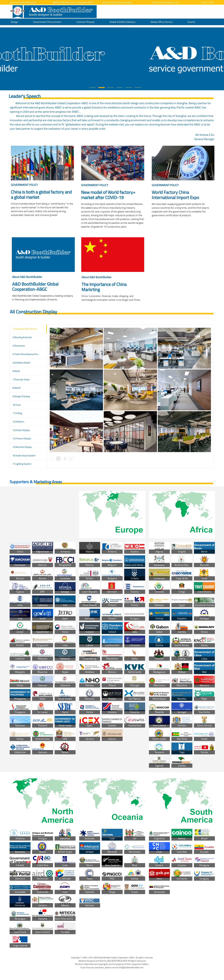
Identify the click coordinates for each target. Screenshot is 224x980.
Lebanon (20, 659)
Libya (204, 659)
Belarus (90, 565)
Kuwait (20, 645)
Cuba (65, 865)
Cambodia (65, 578)
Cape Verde (182, 578)
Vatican (112, 739)
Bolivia (182, 838)
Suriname (182, 879)
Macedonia (112, 659)
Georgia (65, 592)
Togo (182, 752)
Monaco (112, 672)
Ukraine (90, 739)
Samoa (135, 879)
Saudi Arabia (65, 699)
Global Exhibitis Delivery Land (168, 2)
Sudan (204, 739)
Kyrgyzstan (43, 645)
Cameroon (159, 578)
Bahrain (43, 565)
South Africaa (204, 725)
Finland (112, 605)
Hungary (135, 618)
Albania (90, 552)
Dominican (43, 879)
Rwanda (159, 712)
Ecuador (204, 852)
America (20, 838)
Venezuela (159, 892)
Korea (65, 632)
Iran (65, 605)
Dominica (20, 879)
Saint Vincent (43, 932)
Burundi (204, 565)
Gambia (182, 632)
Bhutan (20, 578)
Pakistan (43, 685)
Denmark (112, 592)
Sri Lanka (43, 712)
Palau (90, 879)
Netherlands (135, 672)
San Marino (135, 699)
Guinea (159, 645)
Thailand (43, 725)
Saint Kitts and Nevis (65, 919)
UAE (65, 739)
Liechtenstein (112, 645)
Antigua (43, 838)
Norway (90, 685)
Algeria (159, 552)
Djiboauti (159, 605)
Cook (112, 838)
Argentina (159, 838)
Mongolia (20, 672)
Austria (135, 552)
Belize (43, 852)
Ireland (112, 632)
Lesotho (159, 659)
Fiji (135, 838)
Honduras (20, 905)
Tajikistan (20, 725)
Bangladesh (65, 565)
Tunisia (204, 752)
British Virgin (65, 852)
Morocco (204, 685)
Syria (65, 712)
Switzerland (135, 725)
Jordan (20, 632)
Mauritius (182, 685)
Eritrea (159, 618)
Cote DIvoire (204, 592)
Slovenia (135, 712)
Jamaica (43, 905)
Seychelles (204, 712)
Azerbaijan (20, 565)
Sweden (112, 725)
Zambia (182, 766)
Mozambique (159, 699)
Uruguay (204, 879)
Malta (135, 659)
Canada (20, 865)
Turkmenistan (43, 739)
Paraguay (204, 865)
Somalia (182, 725)
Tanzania (159, 752)
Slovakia (112, 712)
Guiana (159, 865)
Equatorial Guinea (204, 605)
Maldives (65, 659)
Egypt (182, 605)
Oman (20, 685)
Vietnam (43, 752)
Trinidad (65, 932)
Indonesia (43, 605)
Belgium (112, 565)
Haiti (65, 892)
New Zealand (112, 865)
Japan (65, 618)
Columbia (182, 852)
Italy (135, 632)
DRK (43, 592)
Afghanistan (43, 552)
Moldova (90, 672)
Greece (112, 618)
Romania (90, 699)
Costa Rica (43, 865)
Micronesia (135, 852)
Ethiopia (204, 618)
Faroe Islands (90, 605)
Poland (112, 685)
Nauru (90, 865)
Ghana (204, 632)
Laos (65, 645)
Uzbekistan (20, 752)
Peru (159, 879)
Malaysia (43, 659)
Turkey (20, 739)
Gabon (159, 632)
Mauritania (159, 685)
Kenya (204, 645)
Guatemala (43, 892)
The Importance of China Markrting (22, 2)
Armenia (65, 552)
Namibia (182, 699)
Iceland (90, 632)
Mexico (65, 905)
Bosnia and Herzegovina (135, 565)
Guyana (182, 865)
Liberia (182, 659)
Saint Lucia (20, 932)
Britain (90, 578)
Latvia (90, 645)
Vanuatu (90, 905)
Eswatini (182, 618)
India (20, 605)
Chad (204, 578)
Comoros (159, 592)
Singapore (20, 712)
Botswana (159, 565)
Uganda (159, 766)
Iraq (20, 618)
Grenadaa (20, 892)
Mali (204, 672)
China (20, 552)
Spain (90, 725)
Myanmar (43, 672)
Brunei (43, 578)
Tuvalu (135, 892)
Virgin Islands (20, 945)
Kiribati (90, 852)
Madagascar (159, 672)
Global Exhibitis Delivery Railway (120, 2)
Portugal (135, 685)
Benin (204, 552)
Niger (204, 699)
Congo (182, 592)
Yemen (65, 752)
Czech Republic (90, 592)
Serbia (90, 712)
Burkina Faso (182, 565)
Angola (182, 552)
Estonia (135, 592)
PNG (112, 879)
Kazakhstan (43, 632)
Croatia (135, 578)
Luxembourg (90, 659)
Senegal (182, 712)
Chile (159, 852)
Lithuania (135, 645)
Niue (135, 865)
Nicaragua (20, 919)
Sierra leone (159, 725)
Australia (90, 838)
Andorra (112, 552)
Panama (43, 919)
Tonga (112, 892)
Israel (43, 618)
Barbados (20, 852)
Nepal (65, 672)
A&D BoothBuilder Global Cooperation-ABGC (76, 2)
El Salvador (65, 879)
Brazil (204, 838)
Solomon (90, 892)
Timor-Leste (65, 725)
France (135, 605)
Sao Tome (182, 739)
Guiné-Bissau (182, 645)
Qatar (43, 699)
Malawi (182, 672)
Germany (90, 618)
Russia (112, 699)
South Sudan (159, 739)
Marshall (112, 852)
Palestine (65, 685)
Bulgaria (112, 578)
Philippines (20, 699)
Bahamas (65, 838)
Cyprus (20, 592)
